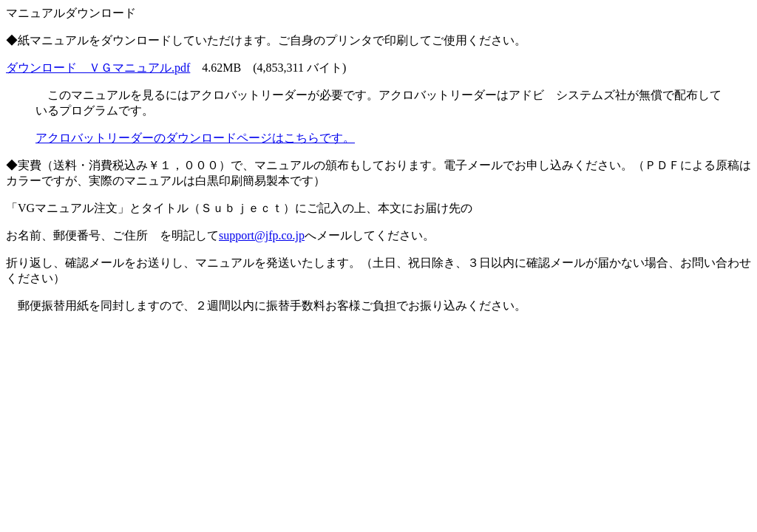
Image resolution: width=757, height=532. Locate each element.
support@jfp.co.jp (262, 235)
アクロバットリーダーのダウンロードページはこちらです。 (195, 138)
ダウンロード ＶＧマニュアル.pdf (98, 68)
